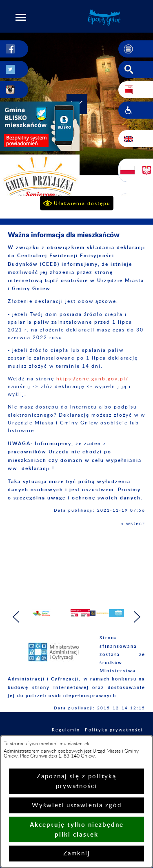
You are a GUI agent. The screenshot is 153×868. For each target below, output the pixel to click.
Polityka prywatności (114, 730)
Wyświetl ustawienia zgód (77, 805)
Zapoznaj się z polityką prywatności (76, 781)
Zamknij (77, 854)
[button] (21, 17)
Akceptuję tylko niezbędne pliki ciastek (77, 829)
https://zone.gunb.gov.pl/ (92, 379)
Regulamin (66, 730)
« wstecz (133, 523)
